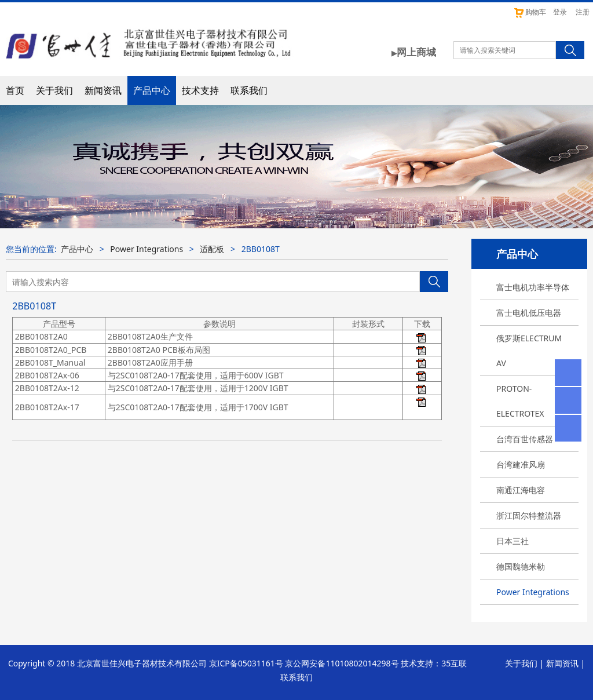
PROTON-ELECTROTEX (520, 401)
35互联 (454, 663)
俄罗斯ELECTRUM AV (529, 351)
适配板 (212, 249)
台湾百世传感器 (525, 439)
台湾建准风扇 (521, 464)
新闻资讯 (103, 90)
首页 (15, 90)
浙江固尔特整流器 (529, 515)
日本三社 (513, 541)
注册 (583, 12)
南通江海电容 (521, 490)
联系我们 (249, 90)
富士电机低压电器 (529, 313)
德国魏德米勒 (521, 566)
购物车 (530, 12)
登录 (560, 12)
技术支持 (200, 90)
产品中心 (152, 90)
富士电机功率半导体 (533, 287)
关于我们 (54, 90)
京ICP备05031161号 (246, 663)
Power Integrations (533, 592)
